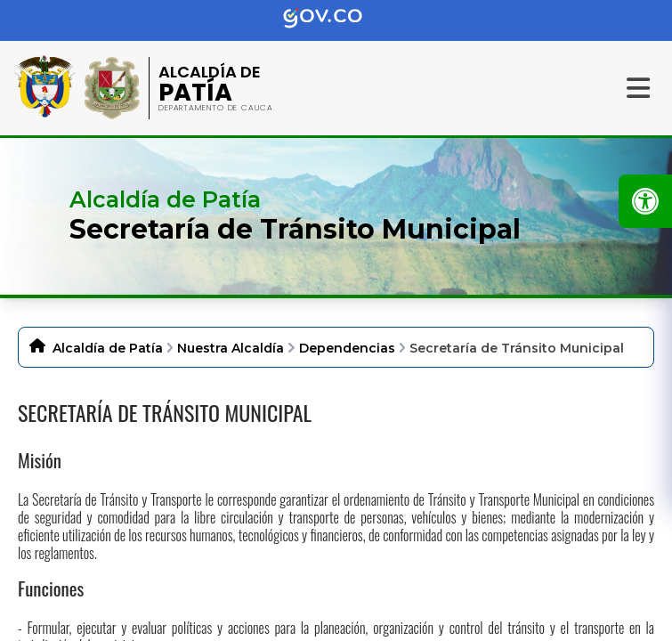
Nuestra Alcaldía (231, 348)
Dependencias (347, 348)
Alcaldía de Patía (108, 348)
